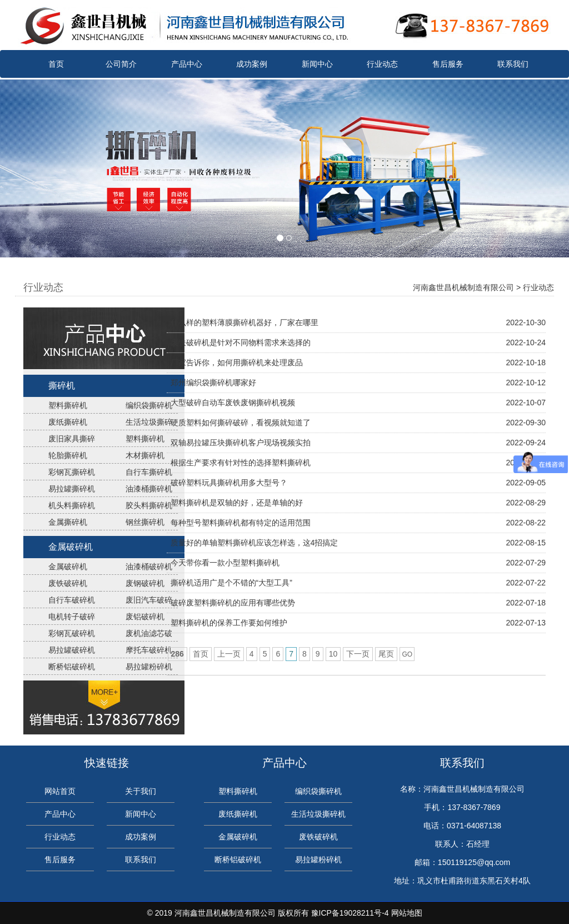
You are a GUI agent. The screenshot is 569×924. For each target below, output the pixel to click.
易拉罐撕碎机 (72, 489)
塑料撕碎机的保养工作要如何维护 (229, 623)
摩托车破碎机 (149, 650)
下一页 (358, 654)
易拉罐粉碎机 (149, 667)
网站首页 (60, 791)
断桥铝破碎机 (72, 667)
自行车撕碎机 (149, 472)
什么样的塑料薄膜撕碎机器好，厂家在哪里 (244, 322)
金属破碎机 (71, 547)
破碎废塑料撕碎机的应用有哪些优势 (233, 603)
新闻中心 (317, 64)
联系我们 (513, 64)
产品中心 (187, 64)
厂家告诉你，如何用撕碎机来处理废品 (237, 362)
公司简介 (121, 64)
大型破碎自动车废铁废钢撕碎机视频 (233, 403)
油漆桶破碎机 (149, 567)
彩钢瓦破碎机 (72, 633)
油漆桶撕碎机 (149, 489)
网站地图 (407, 913)
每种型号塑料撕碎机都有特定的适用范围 (241, 523)
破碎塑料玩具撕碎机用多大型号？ (229, 483)
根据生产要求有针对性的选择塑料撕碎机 (241, 463)
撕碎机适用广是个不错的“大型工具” (231, 583)
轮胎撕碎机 (68, 455)
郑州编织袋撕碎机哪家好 (213, 382)
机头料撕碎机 (72, 505)
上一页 (229, 654)
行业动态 (382, 64)
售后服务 (448, 64)
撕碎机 (62, 386)
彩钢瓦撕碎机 (72, 472)
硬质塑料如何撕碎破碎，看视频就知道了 (241, 423)
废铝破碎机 (145, 617)
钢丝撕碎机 (145, 522)
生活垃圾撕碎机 (318, 814)
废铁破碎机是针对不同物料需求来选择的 (241, 342)
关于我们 (141, 791)
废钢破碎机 (145, 583)
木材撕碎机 (145, 455)
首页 (56, 64)
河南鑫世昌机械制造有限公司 (463, 287)
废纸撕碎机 (68, 422)
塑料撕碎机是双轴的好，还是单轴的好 (237, 503)
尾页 (386, 654)
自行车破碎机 (72, 600)
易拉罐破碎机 (72, 650)
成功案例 (252, 64)
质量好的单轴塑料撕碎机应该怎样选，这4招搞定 (254, 543)
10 (333, 654)
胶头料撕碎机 (149, 505)
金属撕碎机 (68, 522)
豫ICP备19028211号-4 (350, 913)
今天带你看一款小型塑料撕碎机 (225, 563)
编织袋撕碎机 (149, 405)
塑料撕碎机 (68, 405)
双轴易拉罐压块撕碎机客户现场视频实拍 (241, 443)
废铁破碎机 (68, 583)
